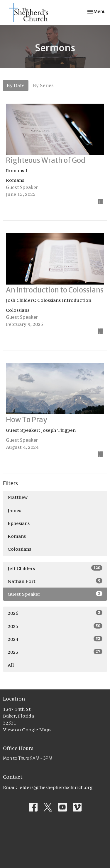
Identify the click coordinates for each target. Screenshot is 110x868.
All (11, 665)
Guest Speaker (55, 594)
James (14, 510)
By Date (16, 85)
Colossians (19, 549)
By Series (43, 85)
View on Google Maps (27, 730)
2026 (55, 613)
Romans (17, 536)
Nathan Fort (55, 581)
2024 (55, 639)
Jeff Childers (55, 568)
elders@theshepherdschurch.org (56, 787)
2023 (55, 652)
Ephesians (19, 523)
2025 (55, 626)
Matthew (18, 497)
